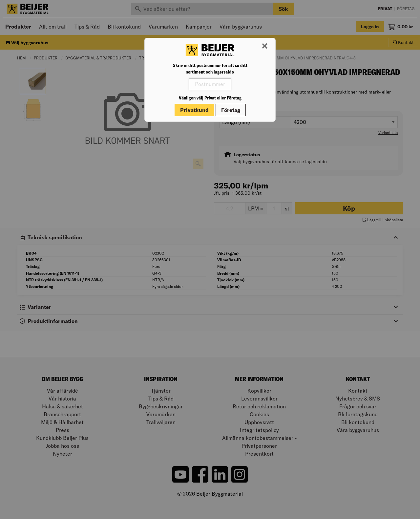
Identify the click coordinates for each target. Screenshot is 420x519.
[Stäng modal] (265, 46)
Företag (231, 110)
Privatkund (194, 110)
